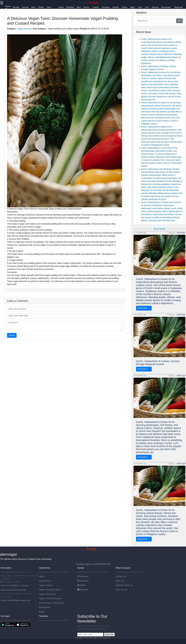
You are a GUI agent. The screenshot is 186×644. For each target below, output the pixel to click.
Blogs (42, 612)
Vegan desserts (24, 29)
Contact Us (121, 576)
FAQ (24, 590)
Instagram (83, 581)
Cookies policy (14, 590)
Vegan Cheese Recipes (50, 598)
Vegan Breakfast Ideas (50, 590)
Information (6, 568)
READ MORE (159, 229)
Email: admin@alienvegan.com (16, 600)
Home (42, 576)
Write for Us (121, 590)
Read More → (144, 308)
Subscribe (109, 634)
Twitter (81, 585)
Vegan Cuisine (95, 2)
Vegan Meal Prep (47, 594)
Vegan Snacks (46, 585)
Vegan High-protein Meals (51, 603)
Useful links (45, 568)
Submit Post (45, 581)
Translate (43, 616)
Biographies (45, 607)
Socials (81, 568)
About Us (120, 581)
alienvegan (181, 233)
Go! (179, 21)
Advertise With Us (124, 585)
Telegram (83, 590)
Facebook (83, 576)
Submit (12, 335)
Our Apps (5, 616)
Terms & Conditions (10, 585)
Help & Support (123, 568)
